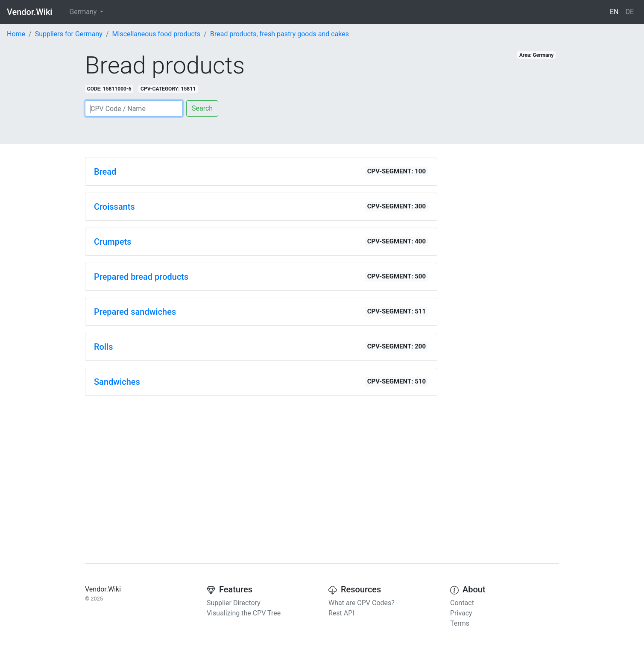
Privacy (461, 613)
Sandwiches (117, 382)
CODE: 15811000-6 (109, 89)
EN (614, 12)
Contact (462, 603)
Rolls (103, 347)
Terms (460, 623)
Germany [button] (84, 12)
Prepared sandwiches (135, 312)
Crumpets (113, 242)
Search (202, 108)
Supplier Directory (234, 603)
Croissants (114, 207)
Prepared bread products (141, 277)
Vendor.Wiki (29, 12)
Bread (105, 172)
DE (629, 12)
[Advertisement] (261, 463)
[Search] (134, 108)
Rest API (341, 613)
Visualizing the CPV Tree (244, 613)
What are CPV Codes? (362, 603)
